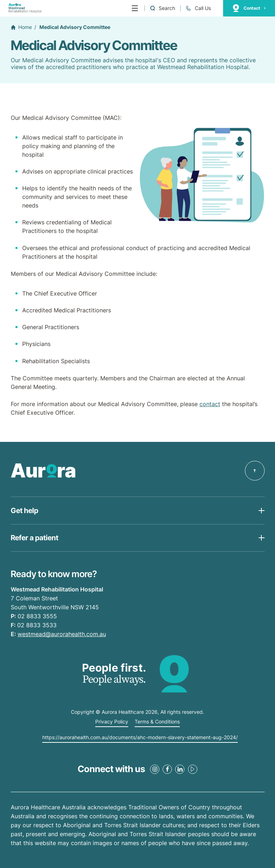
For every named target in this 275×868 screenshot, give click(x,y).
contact (210, 404)
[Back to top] (255, 471)
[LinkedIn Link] (180, 769)
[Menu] (135, 8)
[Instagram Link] (155, 769)
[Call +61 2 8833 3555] (198, 8)
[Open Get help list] (138, 510)
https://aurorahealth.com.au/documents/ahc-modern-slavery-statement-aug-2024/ (140, 737)
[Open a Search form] (162, 8)
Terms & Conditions (157, 722)
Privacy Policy (112, 722)
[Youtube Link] (193, 769)
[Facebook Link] (167, 769)
